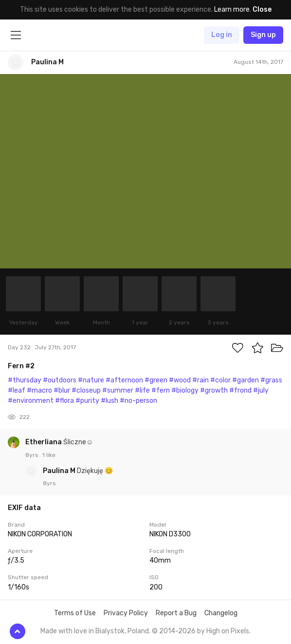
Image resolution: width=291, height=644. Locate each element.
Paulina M (60, 471)
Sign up (263, 35)
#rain (200, 380)
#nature (91, 380)
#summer (118, 390)
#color (220, 380)
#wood (180, 380)
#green (156, 380)
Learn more (232, 9)
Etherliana (44, 442)
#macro (39, 390)
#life (142, 390)
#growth (214, 390)
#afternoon (124, 380)
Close (262, 9)
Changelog (221, 613)
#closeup (86, 390)
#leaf (17, 390)
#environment (31, 401)
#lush (109, 401)
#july (261, 390)
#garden (246, 380)
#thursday (25, 380)
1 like (49, 455)
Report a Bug (176, 613)
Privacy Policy (126, 613)
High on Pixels (228, 631)
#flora (64, 401)
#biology (185, 390)
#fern (161, 390)
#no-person (138, 401)
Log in (222, 35)
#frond (240, 390)
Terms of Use (75, 613)
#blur (62, 390)
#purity (87, 401)
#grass (271, 380)
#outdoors (60, 380)
